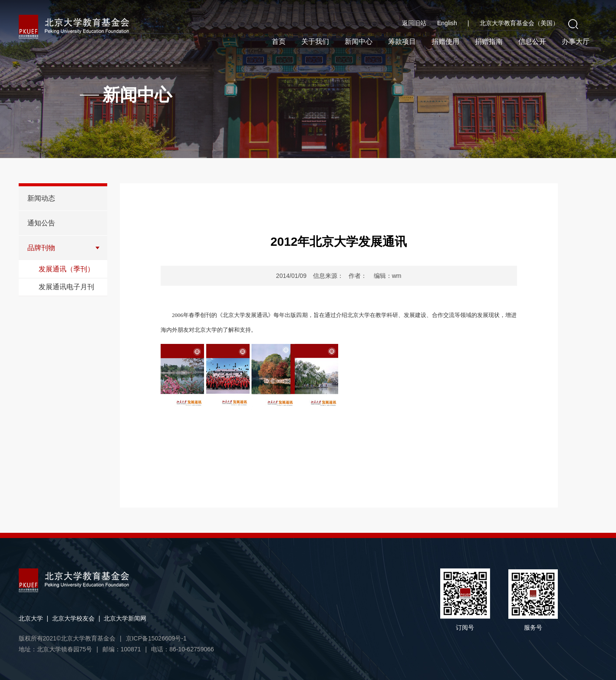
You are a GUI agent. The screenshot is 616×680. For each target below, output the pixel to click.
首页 (279, 41)
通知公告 (41, 223)
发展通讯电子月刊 (66, 287)
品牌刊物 (41, 248)
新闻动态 (41, 198)
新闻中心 (359, 41)
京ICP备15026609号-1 (156, 638)
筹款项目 (402, 41)
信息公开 (532, 41)
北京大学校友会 (73, 618)
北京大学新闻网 (125, 618)
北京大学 (31, 618)
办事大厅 (576, 41)
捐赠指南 (489, 41)
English (453, 23)
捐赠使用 (445, 41)
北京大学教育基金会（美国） (519, 23)
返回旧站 (414, 23)
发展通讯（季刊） (66, 269)
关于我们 (315, 41)
